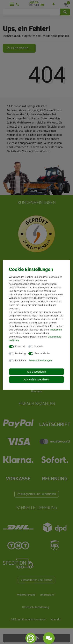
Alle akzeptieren (36, 371)
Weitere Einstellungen (40, 360)
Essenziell (20, 346)
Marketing (20, 353)
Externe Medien (42, 353)
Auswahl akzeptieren (36, 379)
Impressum (56, 330)
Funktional (21, 360)
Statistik (39, 346)
